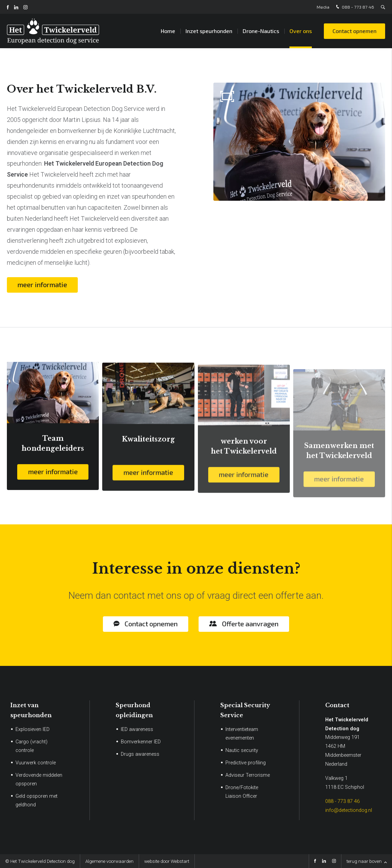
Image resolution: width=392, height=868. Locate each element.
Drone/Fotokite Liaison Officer (242, 792)
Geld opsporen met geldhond (36, 801)
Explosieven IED (33, 729)
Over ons (301, 31)
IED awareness (137, 729)
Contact (337, 705)
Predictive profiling (246, 763)
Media (323, 7)
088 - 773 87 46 (354, 7)
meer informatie (42, 284)
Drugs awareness (140, 754)
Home (168, 31)
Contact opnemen (354, 31)
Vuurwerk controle (36, 763)
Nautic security (242, 750)
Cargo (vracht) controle (31, 746)
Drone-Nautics (261, 31)
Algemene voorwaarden (109, 861)
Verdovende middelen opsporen (39, 780)
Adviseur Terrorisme (248, 775)
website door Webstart (167, 861)
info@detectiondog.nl (349, 810)
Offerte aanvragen (250, 624)
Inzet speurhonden (209, 31)
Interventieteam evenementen (242, 734)
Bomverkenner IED (141, 742)
